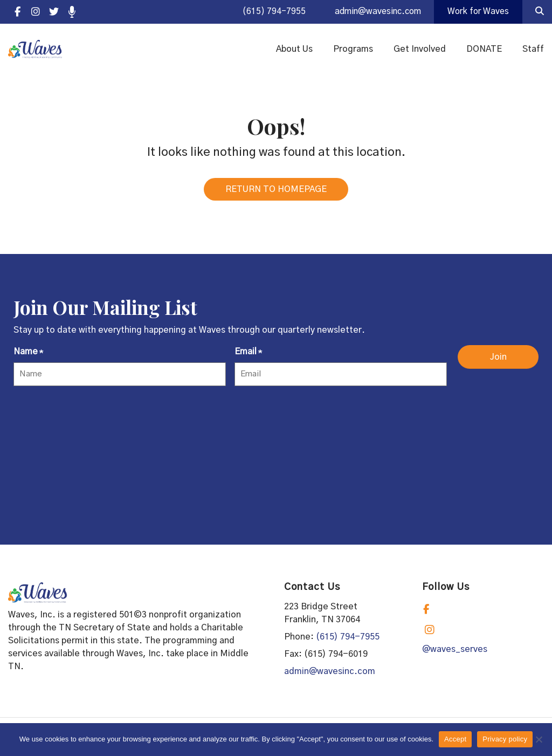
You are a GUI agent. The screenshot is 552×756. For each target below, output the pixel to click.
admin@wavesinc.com (373, 12)
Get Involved (420, 50)
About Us (294, 50)
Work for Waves (477, 12)
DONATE (484, 50)
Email (248, 356)
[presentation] (95, 420)
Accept (455, 739)
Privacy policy (505, 739)
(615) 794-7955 (267, 12)
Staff (533, 50)
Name (28, 356)
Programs (353, 50)
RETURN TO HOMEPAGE (276, 193)
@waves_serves (455, 653)
